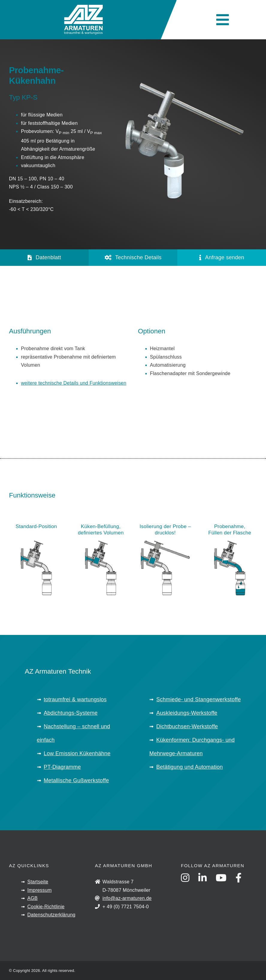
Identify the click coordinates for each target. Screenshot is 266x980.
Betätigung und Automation (190, 767)
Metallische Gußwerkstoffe (76, 780)
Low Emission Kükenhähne (77, 753)
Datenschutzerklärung (51, 915)
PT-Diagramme (62, 767)
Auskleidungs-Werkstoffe (187, 713)
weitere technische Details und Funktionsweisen (74, 383)
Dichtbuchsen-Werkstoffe (187, 726)
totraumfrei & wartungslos (75, 699)
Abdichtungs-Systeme (71, 713)
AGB (33, 898)
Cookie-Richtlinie (46, 907)
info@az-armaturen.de (127, 898)
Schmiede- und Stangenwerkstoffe (199, 699)
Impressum (39, 890)
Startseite (38, 882)
